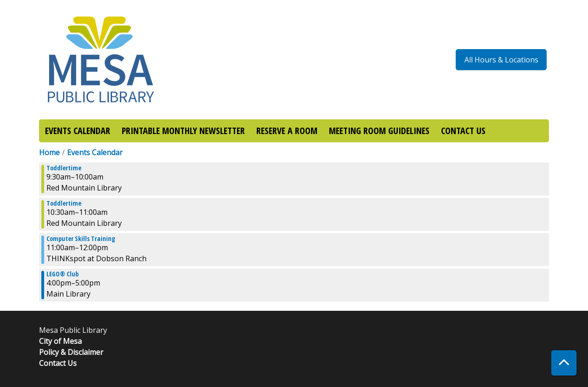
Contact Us (58, 363)
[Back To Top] (564, 363)
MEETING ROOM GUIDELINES (379, 131)
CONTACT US (463, 131)
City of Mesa (60, 341)
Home (49, 152)
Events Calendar (95, 152)
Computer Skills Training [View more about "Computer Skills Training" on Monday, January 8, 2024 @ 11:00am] (81, 239)
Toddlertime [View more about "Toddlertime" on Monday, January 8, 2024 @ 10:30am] (64, 203)
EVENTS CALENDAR (78, 131)
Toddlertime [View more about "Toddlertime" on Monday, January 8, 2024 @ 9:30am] (64, 168)
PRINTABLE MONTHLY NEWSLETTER (183, 131)
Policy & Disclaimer (71, 352)
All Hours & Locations (501, 60)
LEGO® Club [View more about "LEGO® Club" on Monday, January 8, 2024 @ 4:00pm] (62, 274)
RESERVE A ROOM (287, 131)
